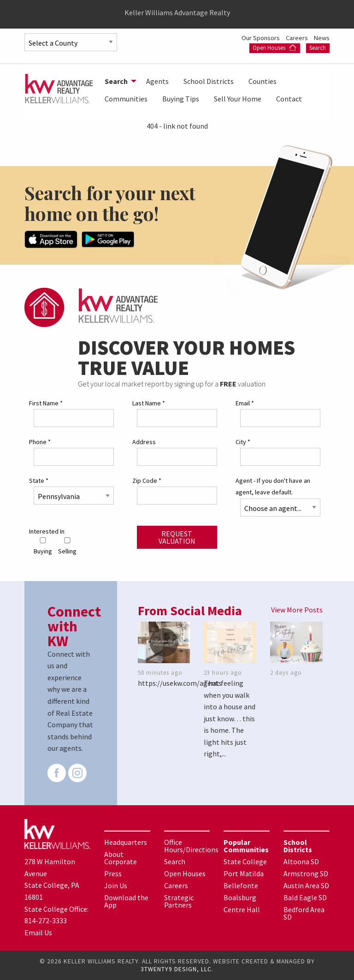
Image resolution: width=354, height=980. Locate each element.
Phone (40, 442)
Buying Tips (181, 99)
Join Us (116, 885)
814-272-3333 (46, 921)
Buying (43, 546)
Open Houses (274, 48)
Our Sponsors (261, 38)
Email (245, 403)
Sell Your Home (238, 99)
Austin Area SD (306, 885)
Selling (67, 546)
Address (144, 442)
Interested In (47, 531)
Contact (289, 99)
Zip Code (147, 481)
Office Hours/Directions (191, 846)
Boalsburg (240, 897)
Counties (263, 81)
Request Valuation (177, 537)
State (39, 481)
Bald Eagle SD (305, 897)
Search (318, 48)
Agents (157, 81)
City (243, 442)
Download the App (126, 901)
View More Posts (297, 610)
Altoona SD (301, 861)
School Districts (209, 81)
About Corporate (121, 858)
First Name (46, 403)
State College (245, 861)
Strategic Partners (179, 901)
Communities (126, 99)
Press (113, 873)
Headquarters (126, 842)
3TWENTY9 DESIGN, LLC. (177, 969)
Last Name (149, 403)
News (322, 38)
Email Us (38, 932)
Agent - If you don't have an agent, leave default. (273, 486)
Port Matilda (244, 873)
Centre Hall (242, 909)
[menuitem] (118, 81)
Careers (298, 38)
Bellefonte (241, 885)
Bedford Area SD (304, 913)
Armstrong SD (306, 873)
